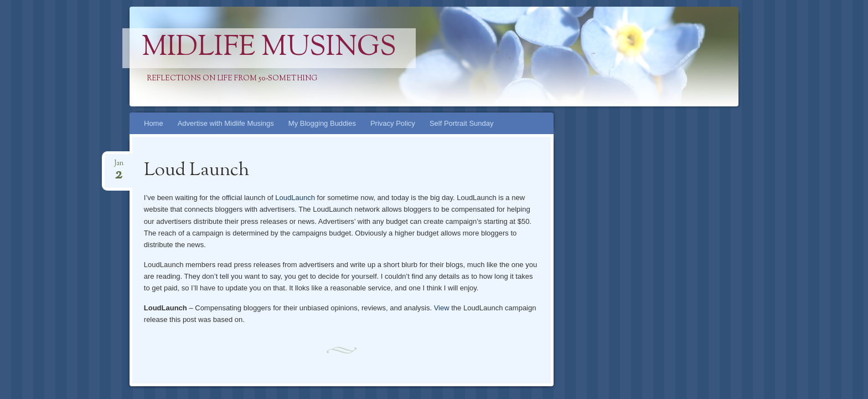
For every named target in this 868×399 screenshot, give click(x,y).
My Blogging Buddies (322, 123)
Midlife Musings (269, 48)
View (442, 308)
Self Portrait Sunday (462, 123)
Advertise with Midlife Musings (226, 123)
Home (154, 123)
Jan (119, 167)
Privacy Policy (393, 123)
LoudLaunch (295, 198)
